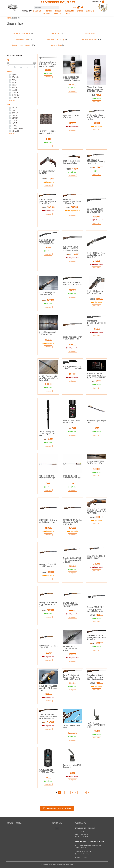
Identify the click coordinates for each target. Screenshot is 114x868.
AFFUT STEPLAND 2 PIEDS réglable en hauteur (47, 132)
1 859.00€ (48, 610)
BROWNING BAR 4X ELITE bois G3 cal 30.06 (96, 557)
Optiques (80, 11)
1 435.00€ (97, 469)
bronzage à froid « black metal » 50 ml (71, 422)
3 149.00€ (48, 528)
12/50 (14, 108)
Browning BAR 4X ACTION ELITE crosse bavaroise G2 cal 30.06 (72, 560)
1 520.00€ (48, 247)
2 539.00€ (97, 299)
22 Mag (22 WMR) (18, 128)
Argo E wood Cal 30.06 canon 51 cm (71, 117)
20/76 (15, 123)
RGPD (71, 864)
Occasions (47, 14)
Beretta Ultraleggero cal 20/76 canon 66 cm (47, 333)
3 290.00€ (48, 572)
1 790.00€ (72, 610)
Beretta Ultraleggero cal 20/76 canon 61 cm (96, 292)
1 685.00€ (72, 169)
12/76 (15, 113)
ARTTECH (15, 98)
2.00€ (48, 483)
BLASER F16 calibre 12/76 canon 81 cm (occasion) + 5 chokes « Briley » (48, 378)
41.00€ (48, 139)
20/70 (14, 121)
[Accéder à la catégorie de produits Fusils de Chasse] (91, 33)
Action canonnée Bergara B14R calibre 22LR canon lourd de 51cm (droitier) (47, 64)
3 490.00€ (97, 615)
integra (15, 85)
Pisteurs (15, 92)
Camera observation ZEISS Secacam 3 (72, 766)
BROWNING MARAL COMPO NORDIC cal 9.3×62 (70, 649)
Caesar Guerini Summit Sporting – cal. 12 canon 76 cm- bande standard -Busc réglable (96, 677)
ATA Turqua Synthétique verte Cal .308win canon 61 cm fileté (97, 117)
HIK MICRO (16, 95)
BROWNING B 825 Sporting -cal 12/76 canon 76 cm (48, 521)
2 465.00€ (48, 340)
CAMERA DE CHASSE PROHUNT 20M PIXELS (47, 771)
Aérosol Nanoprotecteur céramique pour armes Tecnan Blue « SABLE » (95, 89)
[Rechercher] (60, 7)
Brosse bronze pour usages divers (96, 422)
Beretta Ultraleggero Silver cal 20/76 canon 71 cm (72, 338)
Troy (14, 80)
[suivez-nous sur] (103, 2)
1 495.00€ (72, 123)
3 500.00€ (48, 384)
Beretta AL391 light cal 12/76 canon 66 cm (47, 294)
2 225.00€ (72, 290)
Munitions (38, 11)
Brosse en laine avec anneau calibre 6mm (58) (72, 477)
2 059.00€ (72, 566)
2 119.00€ (97, 261)
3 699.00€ (97, 517)
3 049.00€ (97, 167)
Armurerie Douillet (58, 2)
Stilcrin (15, 82)
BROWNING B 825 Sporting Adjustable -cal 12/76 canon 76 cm (72, 522)
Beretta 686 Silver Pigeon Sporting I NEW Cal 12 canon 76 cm (96, 255)
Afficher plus (12, 100)
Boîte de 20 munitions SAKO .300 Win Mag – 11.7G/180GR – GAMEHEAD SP (97, 375)
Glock (14, 90)
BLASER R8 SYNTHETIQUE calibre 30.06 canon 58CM (72, 367)
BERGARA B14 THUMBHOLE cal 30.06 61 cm (96, 323)
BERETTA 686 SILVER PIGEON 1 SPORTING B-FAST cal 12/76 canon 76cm (71, 249)
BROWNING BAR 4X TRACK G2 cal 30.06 (48, 647)
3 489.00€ (72, 374)
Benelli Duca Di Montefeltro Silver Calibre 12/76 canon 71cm (72, 201)
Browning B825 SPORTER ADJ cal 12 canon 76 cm (47, 565)
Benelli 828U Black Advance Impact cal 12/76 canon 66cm (96, 162)
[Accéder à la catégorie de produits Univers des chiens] (57, 45)
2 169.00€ (97, 564)
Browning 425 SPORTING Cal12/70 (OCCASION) (96, 462)
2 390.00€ (48, 694)
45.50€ (97, 95)
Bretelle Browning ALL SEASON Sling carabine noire (47, 434)
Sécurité (89, 11)
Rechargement (69, 11)
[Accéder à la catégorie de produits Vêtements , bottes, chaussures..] (23, 45)
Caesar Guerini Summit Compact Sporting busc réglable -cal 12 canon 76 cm (72, 677)
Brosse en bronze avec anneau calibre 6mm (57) (47, 477)
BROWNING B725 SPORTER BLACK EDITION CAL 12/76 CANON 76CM (97, 511)
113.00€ (48, 777)
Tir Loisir (58, 11)
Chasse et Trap (27, 11)
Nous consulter (72, 733)
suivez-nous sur (97, 1)
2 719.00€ (48, 178)
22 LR (14, 126)
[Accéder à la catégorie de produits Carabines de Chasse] (23, 39)
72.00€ (97, 381)
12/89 (14, 115)
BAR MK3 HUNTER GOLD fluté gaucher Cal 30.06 (71, 162)
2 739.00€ (72, 344)
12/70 (14, 110)
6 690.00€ (97, 643)
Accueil (9, 18)
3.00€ (97, 428)
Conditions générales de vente (61, 864)
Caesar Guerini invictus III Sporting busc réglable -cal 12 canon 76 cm (96, 637)
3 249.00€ (72, 528)
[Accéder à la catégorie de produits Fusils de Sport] (57, 33)
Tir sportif (48, 11)
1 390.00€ (72, 654)
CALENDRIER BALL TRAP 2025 (71, 727)
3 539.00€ (72, 683)
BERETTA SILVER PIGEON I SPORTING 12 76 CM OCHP (72, 284)
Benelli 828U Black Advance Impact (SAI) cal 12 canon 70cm (47, 201)
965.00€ (48, 70)
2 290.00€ (72, 254)
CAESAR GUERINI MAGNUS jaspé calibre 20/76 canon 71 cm (48, 688)
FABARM (15, 77)
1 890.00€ (48, 653)
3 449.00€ (97, 683)
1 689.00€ (72, 207)
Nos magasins (58, 14)
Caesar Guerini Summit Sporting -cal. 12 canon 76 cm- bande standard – (48, 717)
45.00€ (72, 84)
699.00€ (97, 123)
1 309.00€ (97, 216)
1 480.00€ (48, 300)
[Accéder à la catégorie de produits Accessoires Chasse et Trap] (57, 39)
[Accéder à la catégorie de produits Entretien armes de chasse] (91, 39)
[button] (57, 829)
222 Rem (15, 131)
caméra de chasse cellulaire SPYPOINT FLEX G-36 (96, 725)
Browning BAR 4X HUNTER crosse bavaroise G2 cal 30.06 (48, 604)
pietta (14, 87)
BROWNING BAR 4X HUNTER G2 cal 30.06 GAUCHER (71, 605)
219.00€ (97, 731)
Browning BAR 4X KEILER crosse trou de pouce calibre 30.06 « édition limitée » (96, 609)
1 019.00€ (97, 329)
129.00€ (72, 773)
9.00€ (72, 428)
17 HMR (15, 118)
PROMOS (68, 14)
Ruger (14, 74)
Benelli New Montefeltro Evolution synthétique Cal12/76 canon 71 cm (47, 242)
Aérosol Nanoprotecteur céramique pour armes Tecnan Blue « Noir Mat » (72, 79)
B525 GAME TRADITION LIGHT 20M (47, 172)
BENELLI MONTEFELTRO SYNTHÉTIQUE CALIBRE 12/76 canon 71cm (95, 211)
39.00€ (48, 439)
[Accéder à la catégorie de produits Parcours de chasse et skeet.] (23, 33)
